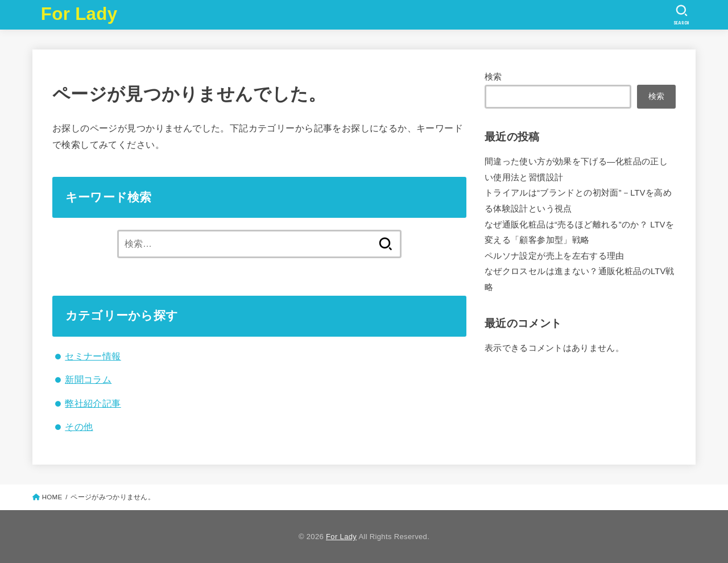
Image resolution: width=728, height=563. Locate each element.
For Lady (79, 14)
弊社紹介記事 (93, 403)
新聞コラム (88, 379)
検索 (493, 77)
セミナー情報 (93, 356)
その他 (79, 427)
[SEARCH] (682, 15)
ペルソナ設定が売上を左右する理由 (555, 256)
